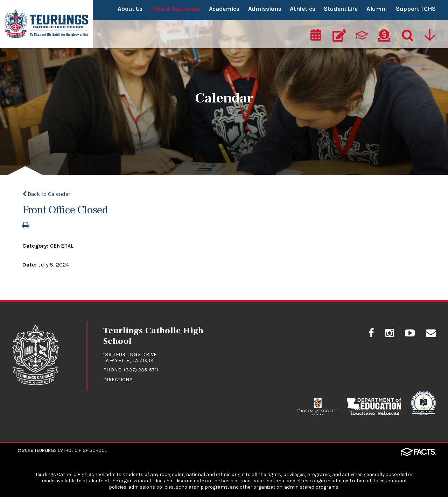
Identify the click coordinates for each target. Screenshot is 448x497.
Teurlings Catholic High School (71, 449)
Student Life (341, 9)
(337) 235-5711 (142, 369)
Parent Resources (176, 9)
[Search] (406, 34)
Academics (224, 9)
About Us (130, 9)
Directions (118, 379)
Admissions (265, 9)
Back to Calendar (46, 194)
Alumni (377, 9)
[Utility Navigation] (429, 34)
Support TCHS (416, 9)
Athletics (302, 9)
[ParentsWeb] (362, 34)
